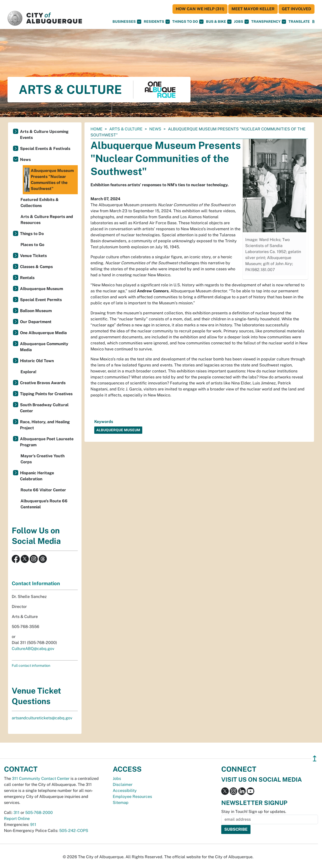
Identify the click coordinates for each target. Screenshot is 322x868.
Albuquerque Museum (41, 289)
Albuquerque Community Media (44, 347)
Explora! (28, 372)
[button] (299, 22)
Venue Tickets (33, 256)
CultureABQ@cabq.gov (33, 649)
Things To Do (188, 22)
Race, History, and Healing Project (45, 425)
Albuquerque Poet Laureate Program (47, 442)
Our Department (36, 322)
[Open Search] (313, 22)
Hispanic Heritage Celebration (37, 476)
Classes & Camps (36, 267)
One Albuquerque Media (43, 333)
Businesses (127, 22)
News (155, 129)
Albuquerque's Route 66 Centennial (44, 504)
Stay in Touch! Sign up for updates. (254, 812)
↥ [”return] (315, 758)
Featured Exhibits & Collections (40, 203)
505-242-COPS (74, 831)
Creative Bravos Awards (43, 383)
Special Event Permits (41, 300)
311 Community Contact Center (41, 779)
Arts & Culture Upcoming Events (44, 135)
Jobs (241, 22)
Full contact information (31, 666)
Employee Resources (132, 797)
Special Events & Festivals (45, 149)
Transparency (269, 22)
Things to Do (32, 234)
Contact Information (36, 583)
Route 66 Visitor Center (43, 490)
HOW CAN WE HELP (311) (200, 9)
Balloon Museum (36, 311)
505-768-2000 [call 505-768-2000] (39, 813)
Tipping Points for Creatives (46, 394)
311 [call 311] (16, 813)
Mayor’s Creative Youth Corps (42, 459)
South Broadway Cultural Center (44, 408)
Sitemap (121, 803)
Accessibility (125, 791)
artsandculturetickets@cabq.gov (42, 718)
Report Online (17, 819)
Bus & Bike (219, 22)
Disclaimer (123, 785)
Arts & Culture (126, 129)
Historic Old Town (37, 361)
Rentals (27, 278)
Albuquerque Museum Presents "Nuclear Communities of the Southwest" (49, 180)
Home (96, 129)
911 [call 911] (33, 825)
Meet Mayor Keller (253, 9)
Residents (157, 22)
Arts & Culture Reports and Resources (47, 220)
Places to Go (32, 245)
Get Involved (296, 9)
